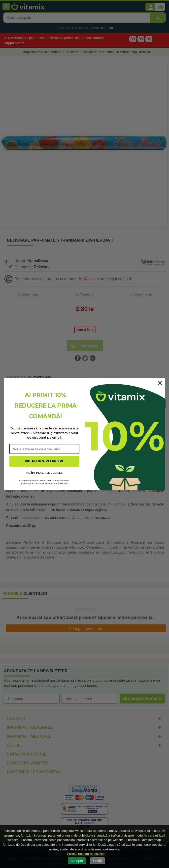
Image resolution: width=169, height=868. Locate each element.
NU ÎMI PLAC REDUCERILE (44, 473)
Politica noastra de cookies (86, 854)
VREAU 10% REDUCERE (44, 461)
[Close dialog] (160, 383)
